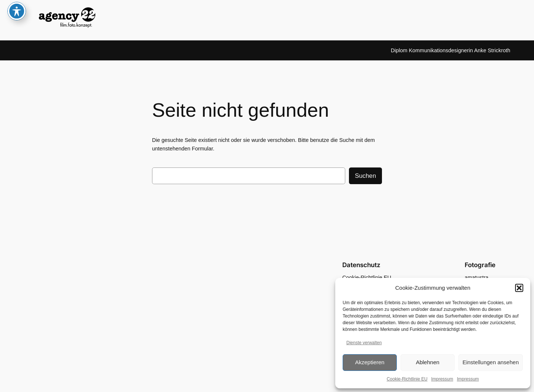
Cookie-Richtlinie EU (407, 379)
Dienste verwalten (364, 343)
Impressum (442, 379)
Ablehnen (427, 362)
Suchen (365, 176)
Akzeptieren (370, 362)
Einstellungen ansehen (491, 362)
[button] (519, 288)
